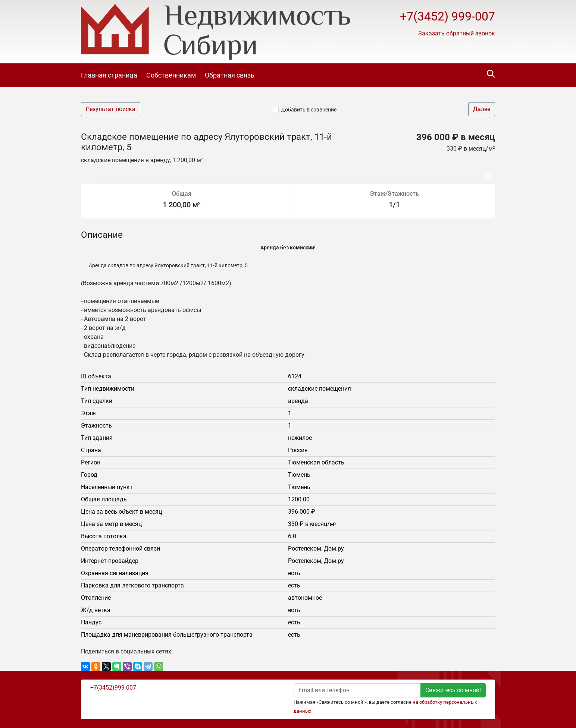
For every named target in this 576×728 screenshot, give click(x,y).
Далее (482, 109)
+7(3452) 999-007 (447, 16)
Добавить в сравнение (309, 110)
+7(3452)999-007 (113, 688)
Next (489, 172)
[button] (457, 34)
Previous (85, 172)
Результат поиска (111, 109)
